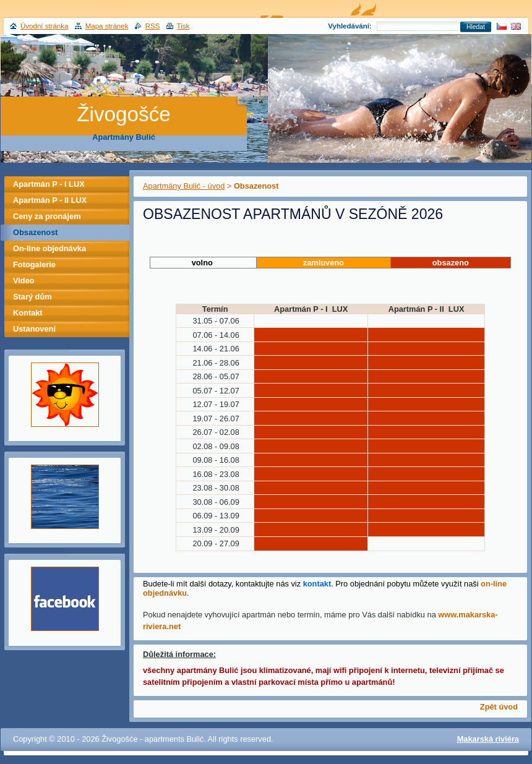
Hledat (476, 27)
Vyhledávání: (350, 26)
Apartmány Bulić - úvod (184, 186)
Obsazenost (36, 232)
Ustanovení (34, 329)
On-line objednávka (49, 248)
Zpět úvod (499, 707)
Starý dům (32, 297)
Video (24, 281)
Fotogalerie (34, 264)
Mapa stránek (107, 26)
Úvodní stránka (44, 26)
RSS (153, 26)
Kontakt (28, 313)
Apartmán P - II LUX (50, 200)
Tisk (183, 26)
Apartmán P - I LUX (49, 184)
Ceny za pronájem (47, 216)
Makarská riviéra (488, 739)
